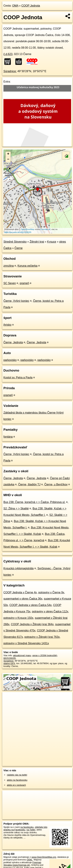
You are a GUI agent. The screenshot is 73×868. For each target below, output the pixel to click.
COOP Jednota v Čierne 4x (20, 592)
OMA (15, 6)
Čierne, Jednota (13, 342)
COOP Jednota (31, 6)
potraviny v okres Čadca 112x (50, 611)
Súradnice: (10, 71)
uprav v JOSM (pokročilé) (45, 655)
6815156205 (10, 658)
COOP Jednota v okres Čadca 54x (31, 605)
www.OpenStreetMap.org (44, 857)
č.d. (8, 54)
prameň (24, 283)
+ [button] (8, 154)
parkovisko (10, 360)
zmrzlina (9, 266)
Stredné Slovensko (15, 242)
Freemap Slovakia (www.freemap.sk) (22, 864)
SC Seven (10, 283)
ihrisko (7, 325)
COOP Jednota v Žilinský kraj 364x (32, 624)
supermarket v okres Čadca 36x (23, 599)
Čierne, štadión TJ (29, 484)
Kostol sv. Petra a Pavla (18, 378)
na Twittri (31, 830)
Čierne (19, 248)
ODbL (30, 860)
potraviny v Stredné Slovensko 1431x (26, 643)
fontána (8, 437)
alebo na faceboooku (17, 780)
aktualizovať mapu (22, 655)
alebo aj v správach (16, 785)
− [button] (8, 160)
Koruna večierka (28, 266)
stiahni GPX (9, 663)
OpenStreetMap (28, 229)
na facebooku (27, 827)
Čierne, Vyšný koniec (16, 301)
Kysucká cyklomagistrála (19, 568)
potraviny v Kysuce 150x (18, 618)
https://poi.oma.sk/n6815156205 (18, 232)
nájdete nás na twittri (17, 775)
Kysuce (51, 242)
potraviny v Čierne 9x (51, 592)
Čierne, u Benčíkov (56, 484)
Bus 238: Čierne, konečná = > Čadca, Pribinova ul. (34, 502)
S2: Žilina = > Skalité (16, 508)
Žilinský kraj (37, 242)
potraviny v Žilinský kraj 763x (42, 637)
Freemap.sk (45, 229)
